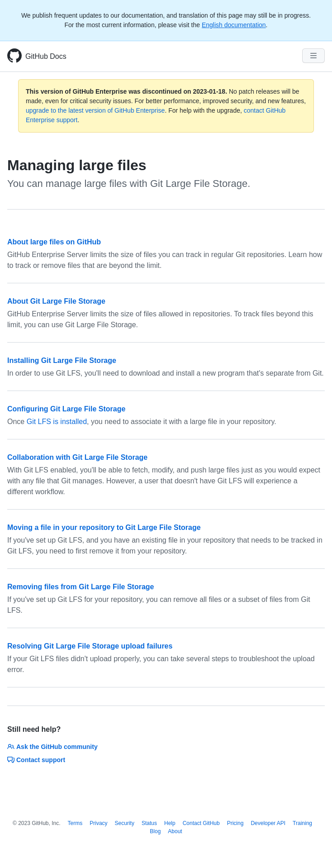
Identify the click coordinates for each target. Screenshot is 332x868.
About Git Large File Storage (56, 301)
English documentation (234, 25)
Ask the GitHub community (52, 747)
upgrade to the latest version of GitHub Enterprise (95, 110)
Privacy (98, 823)
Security (125, 823)
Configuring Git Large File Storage (66, 409)
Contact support (36, 760)
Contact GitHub (201, 823)
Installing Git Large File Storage (62, 360)
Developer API (268, 823)
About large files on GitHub (54, 242)
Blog (155, 831)
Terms (75, 823)
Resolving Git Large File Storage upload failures (90, 646)
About (175, 831)
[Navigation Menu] (313, 56)
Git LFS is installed (57, 422)
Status (149, 823)
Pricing (235, 823)
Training (302, 823)
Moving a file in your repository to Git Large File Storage (104, 527)
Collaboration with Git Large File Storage (77, 457)
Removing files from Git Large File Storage (81, 587)
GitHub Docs (46, 56)
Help (170, 823)
